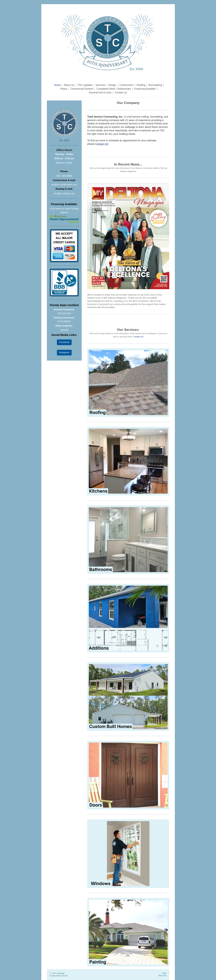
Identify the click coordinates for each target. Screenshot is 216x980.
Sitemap (61, 973)
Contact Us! (102, 144)
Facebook (64, 342)
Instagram (64, 352)
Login (164, 973)
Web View (162, 976)
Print (53, 973)
